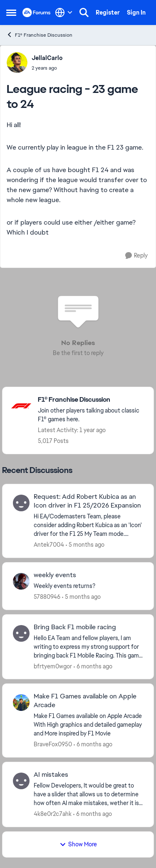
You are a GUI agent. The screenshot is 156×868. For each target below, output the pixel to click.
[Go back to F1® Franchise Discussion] (92, 400)
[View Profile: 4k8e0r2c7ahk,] (21, 781)
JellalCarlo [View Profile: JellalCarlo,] (47, 58)
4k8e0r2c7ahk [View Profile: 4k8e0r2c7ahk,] (53, 814)
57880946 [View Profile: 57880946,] (47, 597)
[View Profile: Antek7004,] (21, 503)
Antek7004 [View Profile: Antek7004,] (49, 545)
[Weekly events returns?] (88, 586)
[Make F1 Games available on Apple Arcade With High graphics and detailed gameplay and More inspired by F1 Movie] (88, 725)
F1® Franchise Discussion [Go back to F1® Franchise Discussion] (39, 35)
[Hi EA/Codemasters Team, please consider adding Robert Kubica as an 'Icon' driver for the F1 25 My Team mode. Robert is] (88, 525)
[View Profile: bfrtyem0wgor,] (21, 633)
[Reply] (136, 256)
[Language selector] (64, 13)
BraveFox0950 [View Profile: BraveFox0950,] (53, 744)
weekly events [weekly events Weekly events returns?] (55, 575)
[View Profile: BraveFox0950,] (21, 703)
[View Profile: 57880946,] (21, 581)
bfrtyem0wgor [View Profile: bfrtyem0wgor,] (53, 666)
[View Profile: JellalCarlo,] (17, 63)
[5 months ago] (85, 545)
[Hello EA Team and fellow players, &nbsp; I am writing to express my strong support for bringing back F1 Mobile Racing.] (88, 647)
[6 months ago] (93, 666)
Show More (78, 844)
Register (108, 13)
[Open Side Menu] (11, 13)
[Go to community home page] (37, 13)
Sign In (136, 13)
